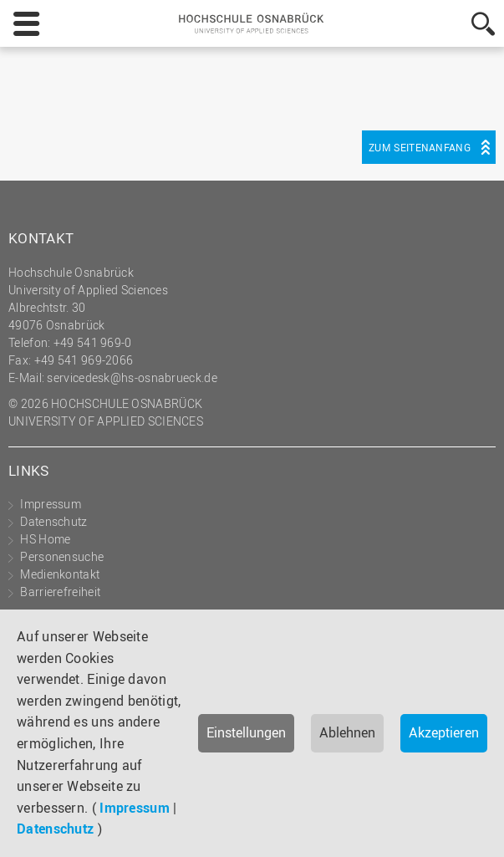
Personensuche (62, 556)
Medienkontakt (60, 574)
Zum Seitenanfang (420, 147)
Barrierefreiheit (60, 592)
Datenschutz (55, 829)
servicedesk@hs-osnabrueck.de (132, 377)
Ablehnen (347, 732)
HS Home (45, 539)
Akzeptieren (444, 732)
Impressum (135, 808)
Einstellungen (246, 732)
